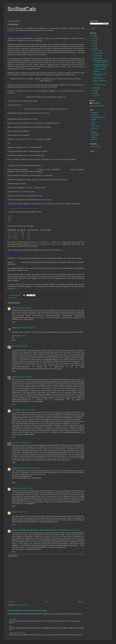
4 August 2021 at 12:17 (22, 346)
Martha (14, 377)
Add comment (12, 556)
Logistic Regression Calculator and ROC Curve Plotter (27, 611)
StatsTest (94, 139)
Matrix (93, 124)
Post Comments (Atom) (22, 605)
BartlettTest (95, 113)
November (97, 53)
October (96, 56)
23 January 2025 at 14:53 (26, 488)
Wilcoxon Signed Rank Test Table (100, 75)
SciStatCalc (22, 9)
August (96, 88)
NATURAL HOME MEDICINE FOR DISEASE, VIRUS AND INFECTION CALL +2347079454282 (40, 530)
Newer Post (11, 602)
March (95, 96)
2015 (94, 43)
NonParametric (96, 126)
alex (13, 308)
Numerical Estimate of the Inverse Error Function (101, 65)
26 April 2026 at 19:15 (75, 530)
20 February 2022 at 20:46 (23, 443)
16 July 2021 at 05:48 (28, 328)
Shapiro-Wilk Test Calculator (17, 633)
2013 (94, 48)
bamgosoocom (17, 328)
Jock (13, 443)
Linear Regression (98, 78)
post (33, 286)
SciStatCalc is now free (100, 69)
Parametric (95, 128)
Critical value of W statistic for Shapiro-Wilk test (101, 61)
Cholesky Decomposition (99, 117)
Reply (14, 322)
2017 (94, 41)
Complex (94, 119)
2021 (94, 36)
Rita (13, 346)
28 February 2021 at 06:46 (23, 308)
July (95, 90)
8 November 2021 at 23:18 (25, 377)
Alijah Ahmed (96, 103)
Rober (14, 512)
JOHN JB (15, 488)
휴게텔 (23, 336)
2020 (94, 38)
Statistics (15, 298)
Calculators (95, 115)
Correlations (97, 71)
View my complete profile (97, 106)
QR (93, 130)
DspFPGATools (96, 147)
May (95, 93)
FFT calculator (13, 619)
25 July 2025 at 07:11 (22, 512)
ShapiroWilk (95, 135)
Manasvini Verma (17, 468)
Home (46, 602)
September (97, 58)
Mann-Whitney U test (99, 85)
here (61, 250)
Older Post (81, 602)
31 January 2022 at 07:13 (28, 410)
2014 (94, 46)
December (97, 51)
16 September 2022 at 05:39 (31, 468)
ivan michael (16, 410)
